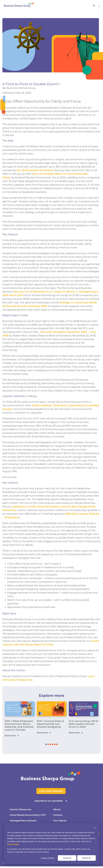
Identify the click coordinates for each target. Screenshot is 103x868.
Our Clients (60, 822)
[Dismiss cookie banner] (95, 828)
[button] (99, 6)
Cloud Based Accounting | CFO (29, 816)
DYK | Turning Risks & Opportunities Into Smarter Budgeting (50, 724)
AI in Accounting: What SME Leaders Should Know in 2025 (83, 724)
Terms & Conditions (91, 865)
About (57, 810)
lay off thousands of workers (35, 170)
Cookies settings (48, 858)
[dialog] (51, 844)
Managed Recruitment (24, 822)
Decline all (86, 858)
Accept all (67, 858)
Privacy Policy (13, 844)
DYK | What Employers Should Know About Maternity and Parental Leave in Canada (19, 725)
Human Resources (21, 810)
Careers (58, 816)
